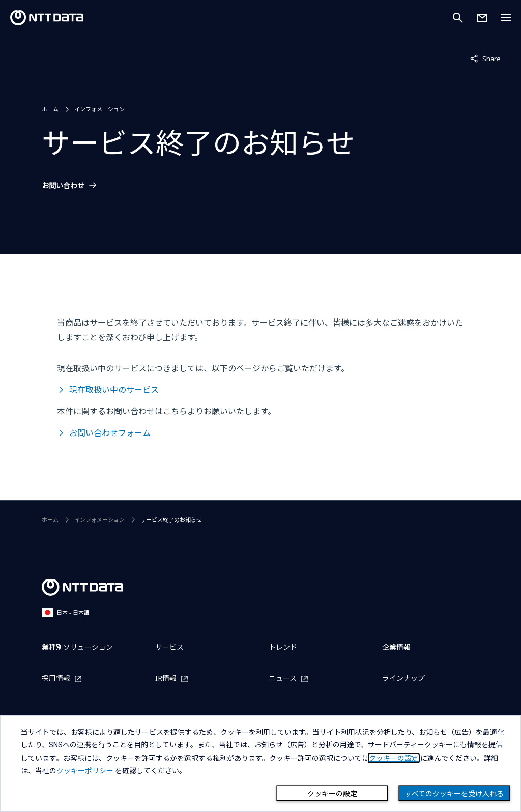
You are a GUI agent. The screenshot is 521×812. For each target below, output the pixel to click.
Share (485, 58)
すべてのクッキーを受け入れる (454, 794)
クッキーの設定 (332, 794)
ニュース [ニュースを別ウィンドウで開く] (283, 678)
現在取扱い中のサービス (114, 390)
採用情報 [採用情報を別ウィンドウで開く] (56, 678)
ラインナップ (403, 678)
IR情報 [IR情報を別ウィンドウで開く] (166, 678)
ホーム (50, 109)
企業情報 (396, 647)
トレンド (283, 647)
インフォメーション (99, 109)
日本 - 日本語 (66, 612)
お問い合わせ (63, 186)
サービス (169, 647)
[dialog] (260, 764)
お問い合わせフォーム (110, 433)
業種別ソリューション (77, 647)
